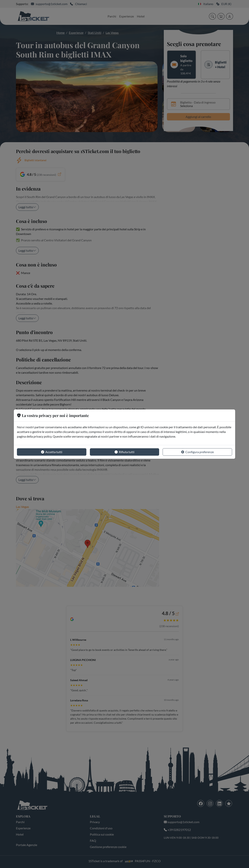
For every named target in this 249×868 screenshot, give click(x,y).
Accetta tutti (52, 452)
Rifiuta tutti (124, 452)
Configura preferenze (197, 452)
